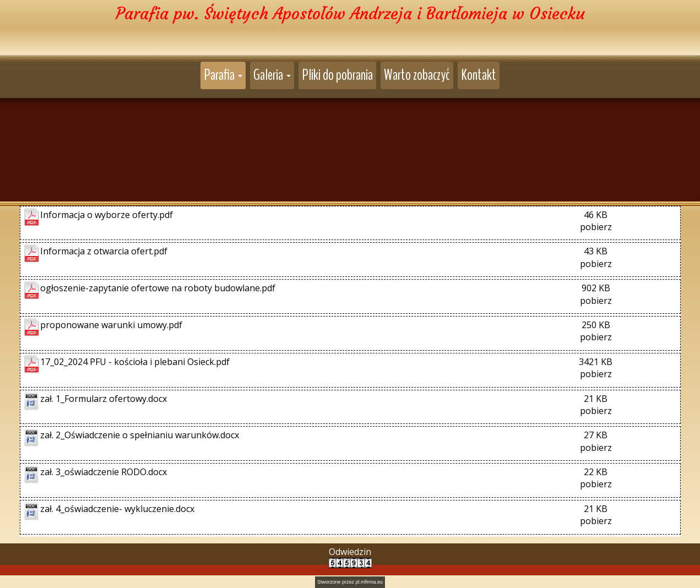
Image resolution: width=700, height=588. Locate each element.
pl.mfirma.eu (370, 580)
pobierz (596, 225)
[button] (223, 75)
